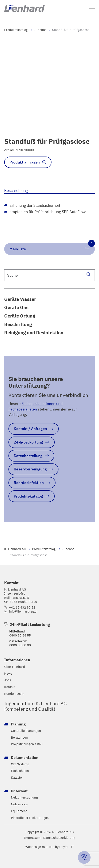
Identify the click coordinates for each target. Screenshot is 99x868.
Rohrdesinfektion (29, 483)
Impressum (32, 838)
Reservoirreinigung (30, 469)
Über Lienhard (15, 667)
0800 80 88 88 (20, 645)
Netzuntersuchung (24, 798)
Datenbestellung (28, 456)
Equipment (19, 811)
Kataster (17, 778)
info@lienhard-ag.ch (24, 612)
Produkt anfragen (25, 162)
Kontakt (10, 687)
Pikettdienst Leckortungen (30, 818)
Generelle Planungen (26, 731)
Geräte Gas (16, 308)
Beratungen (19, 738)
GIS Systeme (20, 764)
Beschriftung (18, 324)
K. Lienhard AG (15, 549)
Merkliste (52, 248)
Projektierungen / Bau (27, 744)
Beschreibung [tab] (16, 190)
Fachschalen (20, 771)
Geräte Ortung (20, 316)
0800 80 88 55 (20, 635)
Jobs (8, 680)
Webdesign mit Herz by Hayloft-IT (50, 847)
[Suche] (88, 274)
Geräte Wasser (20, 299)
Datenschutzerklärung (59, 838)
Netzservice (19, 805)
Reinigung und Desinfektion (34, 333)
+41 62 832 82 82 (22, 608)
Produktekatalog (16, 30)
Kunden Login (14, 694)
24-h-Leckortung (28, 442)
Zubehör (40, 30)
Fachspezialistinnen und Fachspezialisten (35, 406)
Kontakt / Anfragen (31, 429)
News (8, 674)
